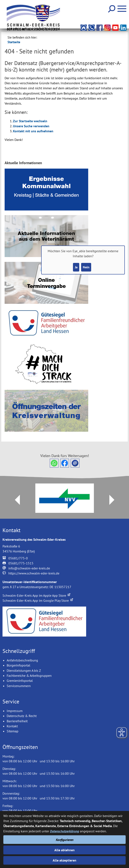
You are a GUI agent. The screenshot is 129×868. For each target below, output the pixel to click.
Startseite (14, 42)
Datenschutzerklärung (64, 831)
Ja (76, 267)
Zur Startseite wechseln (30, 121)
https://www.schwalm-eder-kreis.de (34, 573)
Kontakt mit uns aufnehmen (33, 131)
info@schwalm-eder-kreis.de (29, 568)
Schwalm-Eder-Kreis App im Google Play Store (38, 600)
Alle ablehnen (64, 850)
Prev (15, 500)
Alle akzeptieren (64, 860)
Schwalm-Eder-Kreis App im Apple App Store (36, 595)
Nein (86, 267)
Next (114, 500)
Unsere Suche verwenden (31, 126)
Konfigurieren (65, 840)
